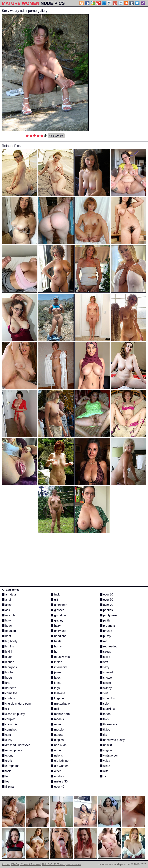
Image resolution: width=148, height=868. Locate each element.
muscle (57, 730)
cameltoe (10, 693)
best (6, 636)
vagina (106, 750)
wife (104, 771)
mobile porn (60, 714)
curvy (7, 740)
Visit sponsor (56, 136)
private (106, 631)
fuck (55, 594)
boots (7, 678)
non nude (59, 745)
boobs (8, 672)
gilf (54, 600)
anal (6, 600)
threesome (109, 724)
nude (56, 750)
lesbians (58, 693)
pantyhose (108, 615)
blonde (8, 662)
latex (56, 678)
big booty (10, 641)
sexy (105, 667)
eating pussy (12, 750)
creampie (10, 724)
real (104, 641)
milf (55, 709)
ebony (8, 755)
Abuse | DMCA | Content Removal (21, 864)
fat (5, 776)
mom (56, 724)
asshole (9, 615)
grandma (58, 615)
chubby (8, 698)
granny (57, 620)
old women (60, 766)
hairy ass (58, 631)
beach (8, 626)
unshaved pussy (112, 740)
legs (55, 688)
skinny (106, 688)
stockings (108, 709)
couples (9, 719)
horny (56, 646)
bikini (7, 652)
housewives (60, 657)
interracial (59, 667)
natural (57, 735)
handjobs (58, 636)
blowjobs (9, 667)
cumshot (9, 730)
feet (6, 781)
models (57, 719)
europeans (11, 766)
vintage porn (110, 755)
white (105, 766)
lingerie (57, 698)
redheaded (109, 646)
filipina (8, 787)
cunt (6, 735)
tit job (105, 730)
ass (6, 610)
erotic (7, 761)
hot (55, 652)
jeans (56, 672)
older (56, 771)
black (7, 657)
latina (56, 683)
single (105, 683)
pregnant (107, 626)
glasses (58, 610)
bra (6, 683)
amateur (9, 594)
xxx (104, 776)
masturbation (61, 704)
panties (106, 610)
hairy (56, 626)
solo (104, 704)
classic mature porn (16, 704)
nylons (57, 755)
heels (56, 641)
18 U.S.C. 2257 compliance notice (61, 864)
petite (105, 620)
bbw (6, 620)
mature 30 (59, 781)
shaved (106, 672)
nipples (57, 740)
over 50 (107, 594)
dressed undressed (16, 745)
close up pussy (13, 714)
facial (7, 771)
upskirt (106, 745)
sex (104, 662)
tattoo (105, 714)
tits (103, 735)
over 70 (107, 605)
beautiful (9, 631)
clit (5, 709)
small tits (107, 698)
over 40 (57, 787)
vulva (105, 761)
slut (104, 693)
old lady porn (61, 761)
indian (56, 662)
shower (106, 678)
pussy (105, 636)
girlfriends (59, 605)
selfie (105, 657)
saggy (105, 652)
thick (105, 719)
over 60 (107, 600)
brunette (9, 688)
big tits (8, 646)
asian (7, 605)
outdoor (58, 776)
